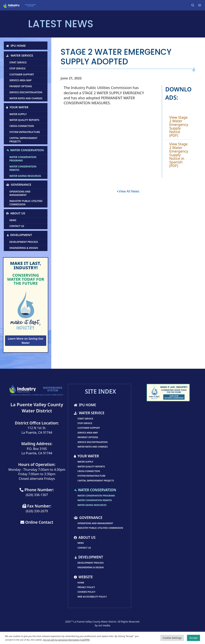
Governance (19, 184)
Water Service (20, 55)
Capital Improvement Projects (23, 140)
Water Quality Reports (24, 120)
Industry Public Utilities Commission (26, 203)
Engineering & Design (24, 248)
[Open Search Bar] (193, 5)
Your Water (17, 107)
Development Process (24, 242)
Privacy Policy (86, 587)
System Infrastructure (25, 132)
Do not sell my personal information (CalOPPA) (66, 640)
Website (83, 577)
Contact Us (17, 226)
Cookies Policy (86, 592)
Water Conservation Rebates (23, 168)
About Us (16, 213)
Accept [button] (193, 638)
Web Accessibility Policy (92, 597)
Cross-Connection (22, 126)
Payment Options (21, 86)
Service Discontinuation (26, 92)
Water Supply (18, 114)
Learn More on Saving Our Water (26, 341)
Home (81, 583)
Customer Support (22, 74)
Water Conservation (25, 150)
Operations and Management (20, 193)
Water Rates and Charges (26, 98)
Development (19, 235)
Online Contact (37, 522)
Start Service (18, 62)
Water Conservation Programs (23, 159)
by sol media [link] (103, 625)
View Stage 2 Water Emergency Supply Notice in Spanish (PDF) (179, 155)
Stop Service (18, 68)
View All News (128, 191)
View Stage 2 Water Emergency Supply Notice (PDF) (179, 126)
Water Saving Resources (25, 176)
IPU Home (16, 46)
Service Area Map (21, 80)
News (13, 220)
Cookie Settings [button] (172, 638)
